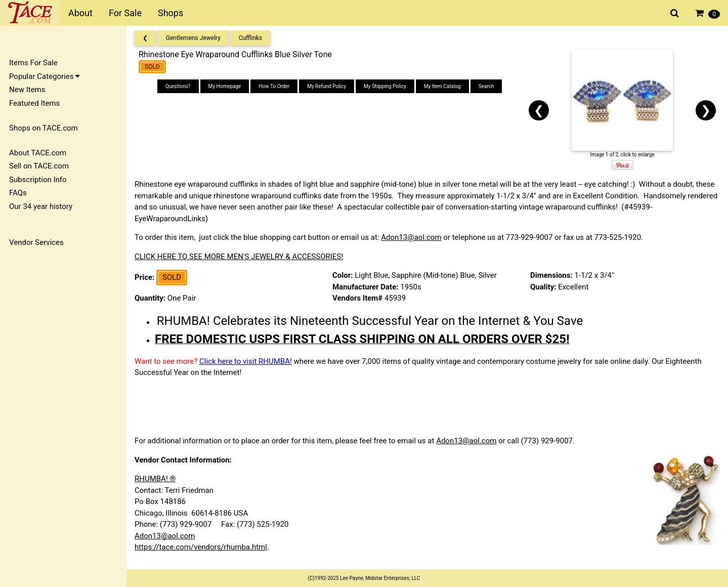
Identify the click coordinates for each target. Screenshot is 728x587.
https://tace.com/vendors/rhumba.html (201, 547)
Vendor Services (36, 242)
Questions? (178, 86)
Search (486, 86)
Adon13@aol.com (411, 237)
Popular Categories (45, 76)
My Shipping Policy (385, 86)
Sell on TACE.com (39, 166)
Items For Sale (33, 63)
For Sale (125, 13)
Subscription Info (38, 180)
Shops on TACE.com (44, 128)
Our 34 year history (41, 206)
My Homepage (225, 86)
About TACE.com (38, 153)
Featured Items (34, 103)
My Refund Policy (327, 86)
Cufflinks (251, 38)
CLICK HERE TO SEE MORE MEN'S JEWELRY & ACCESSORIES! (239, 257)
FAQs (18, 193)
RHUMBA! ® (155, 479)
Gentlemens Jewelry (193, 38)
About (80, 13)
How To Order (274, 86)
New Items (27, 90)
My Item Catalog (442, 86)
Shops (170, 13)
